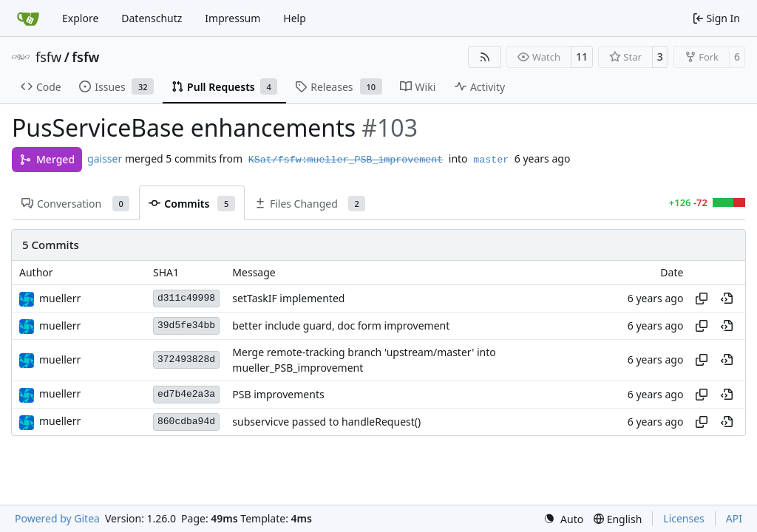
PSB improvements (278, 394)
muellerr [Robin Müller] (60, 298)
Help (295, 18)
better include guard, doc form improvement (341, 326)
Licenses (684, 518)
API (734, 518)
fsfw (48, 57)
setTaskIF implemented (288, 299)
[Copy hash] (702, 299)
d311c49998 (186, 298)
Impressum (232, 18)
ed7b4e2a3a (186, 394)
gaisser (105, 158)
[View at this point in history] (727, 299)
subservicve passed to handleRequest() (326, 422)
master (491, 160)
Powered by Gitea (57, 518)
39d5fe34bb (186, 325)
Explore (80, 18)
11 (582, 57)
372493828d (186, 359)
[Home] (28, 18)
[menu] (563, 519)
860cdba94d (186, 422)
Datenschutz (152, 18)
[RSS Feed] (485, 57)
